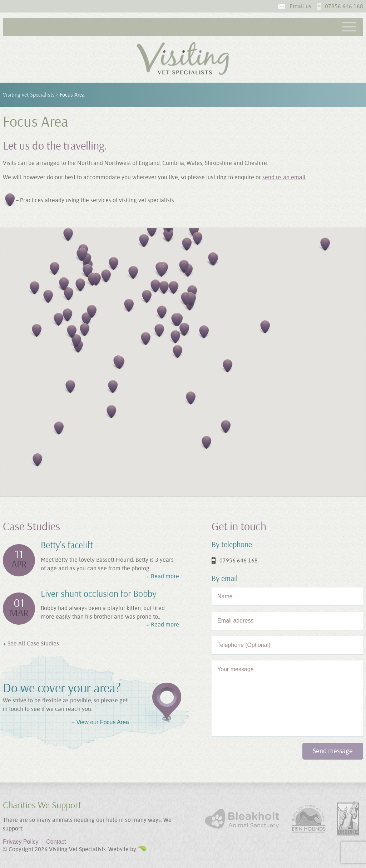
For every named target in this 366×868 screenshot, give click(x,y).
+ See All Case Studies (31, 643)
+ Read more (163, 576)
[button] (146, 297)
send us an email (284, 177)
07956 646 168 (344, 6)
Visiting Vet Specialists (29, 95)
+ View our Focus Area (100, 722)
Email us (300, 6)
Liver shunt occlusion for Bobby (99, 594)
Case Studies (31, 527)
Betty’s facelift (67, 545)
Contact (56, 842)
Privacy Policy (23, 842)
